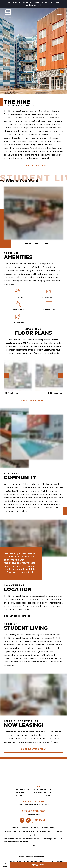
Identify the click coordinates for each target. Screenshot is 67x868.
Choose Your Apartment (34, 400)
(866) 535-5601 (33, 814)
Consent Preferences (29, 831)
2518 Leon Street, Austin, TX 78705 (33, 805)
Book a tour (46, 606)
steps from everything (28, 606)
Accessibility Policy (30, 828)
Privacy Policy (49, 828)
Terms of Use (10, 831)
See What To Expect (37, 244)
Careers (15, 828)
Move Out (33, 835)
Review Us (40, 820)
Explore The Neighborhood (20, 616)
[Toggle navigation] (57, 14)
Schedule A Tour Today (34, 165)
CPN (34, 845)
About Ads (47, 831)
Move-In (58, 831)
